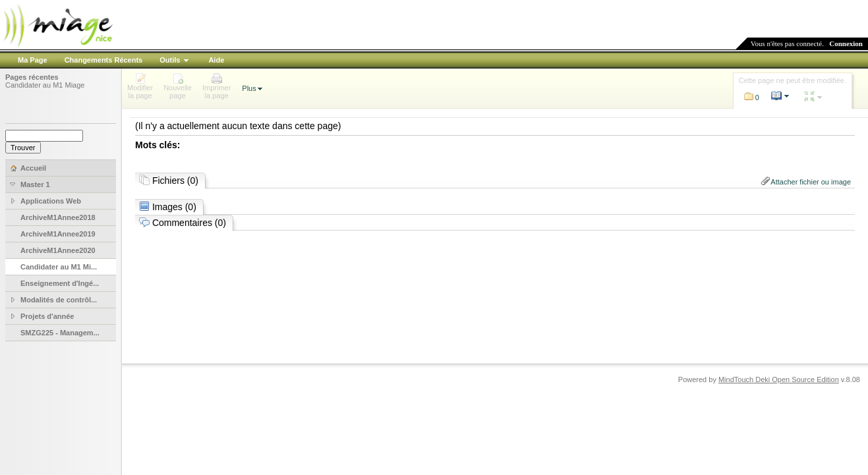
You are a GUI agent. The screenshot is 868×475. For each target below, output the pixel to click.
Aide (216, 60)
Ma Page (33, 60)
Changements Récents (104, 60)
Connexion (846, 43)
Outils (170, 60)
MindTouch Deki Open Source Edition (779, 379)
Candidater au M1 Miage (45, 85)
